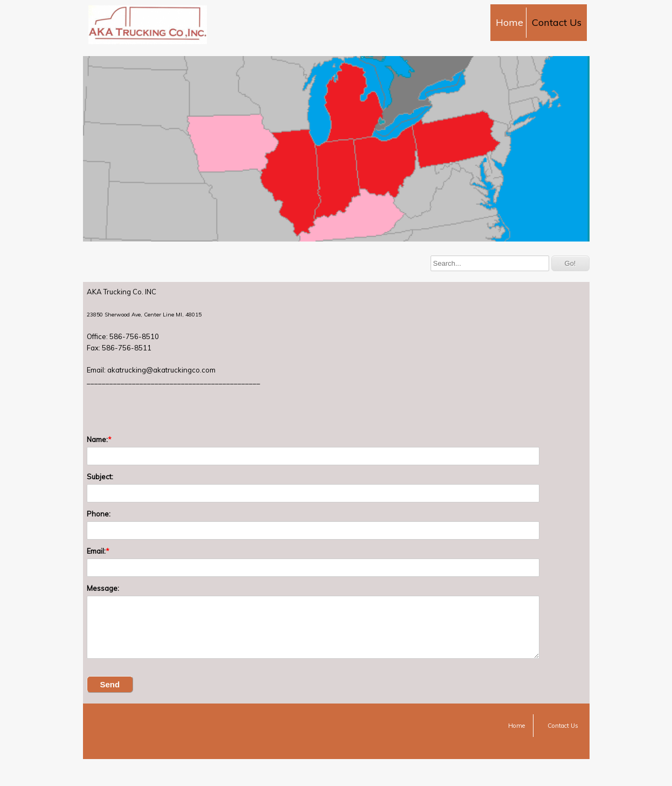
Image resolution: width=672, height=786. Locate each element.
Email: (96, 551)
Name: (97, 439)
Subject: (100, 477)
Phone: (99, 514)
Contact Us (557, 22)
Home (510, 22)
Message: (103, 588)
